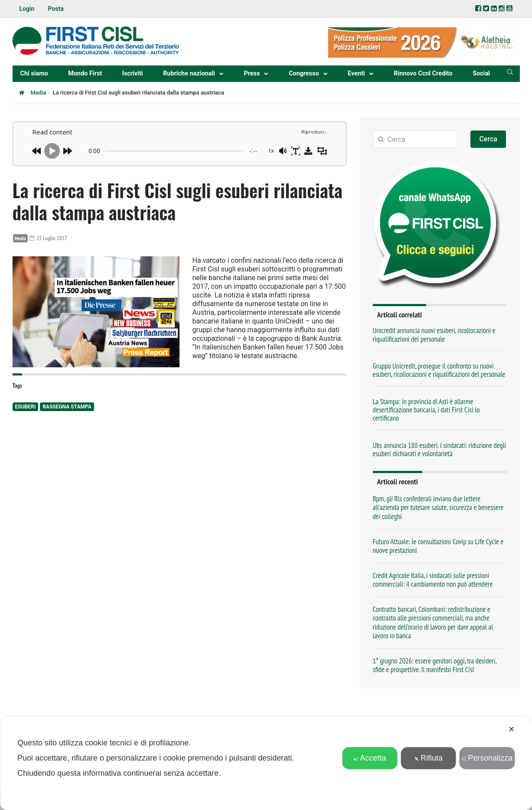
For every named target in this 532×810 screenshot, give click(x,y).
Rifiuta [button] (428, 758)
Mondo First (85, 73)
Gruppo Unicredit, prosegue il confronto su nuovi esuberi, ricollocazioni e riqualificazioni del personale (439, 370)
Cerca (488, 139)
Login (27, 9)
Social (481, 73)
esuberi (26, 407)
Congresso (304, 73)
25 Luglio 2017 (50, 238)
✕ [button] (511, 729)
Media (39, 93)
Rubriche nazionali (189, 73)
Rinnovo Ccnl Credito (423, 73)
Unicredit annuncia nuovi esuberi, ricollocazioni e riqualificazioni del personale (434, 335)
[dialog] (266, 763)
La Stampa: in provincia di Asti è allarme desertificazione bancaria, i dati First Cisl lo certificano (426, 410)
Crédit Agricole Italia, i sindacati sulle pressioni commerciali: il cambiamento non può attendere (433, 580)
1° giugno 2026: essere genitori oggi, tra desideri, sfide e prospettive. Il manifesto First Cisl (435, 665)
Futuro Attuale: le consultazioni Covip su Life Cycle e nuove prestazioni (438, 546)
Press (252, 73)
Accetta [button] (370, 758)
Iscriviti (133, 73)
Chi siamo (34, 73)
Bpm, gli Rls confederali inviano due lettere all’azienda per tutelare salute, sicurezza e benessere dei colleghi (438, 507)
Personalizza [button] (487, 758)
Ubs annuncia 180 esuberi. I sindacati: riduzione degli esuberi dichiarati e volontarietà (440, 449)
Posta (55, 9)
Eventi (356, 73)
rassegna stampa (67, 407)
